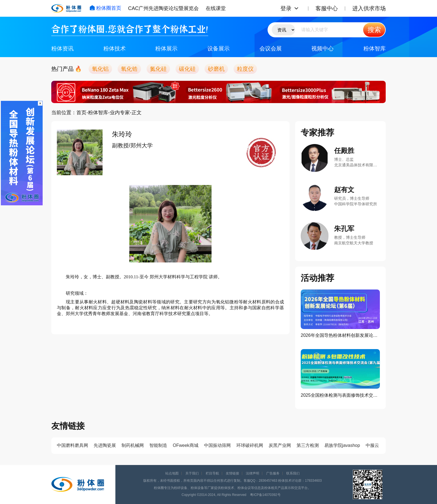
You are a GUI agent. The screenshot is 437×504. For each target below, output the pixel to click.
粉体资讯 (62, 48)
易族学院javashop (342, 445)
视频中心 (322, 48)
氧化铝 (100, 69)
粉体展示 (166, 48)
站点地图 (172, 473)
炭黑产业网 (280, 445)
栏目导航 (212, 473)
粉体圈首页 (105, 8)
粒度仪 (245, 69)
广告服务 (273, 473)
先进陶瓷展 (105, 445)
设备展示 (219, 48)
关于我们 (192, 473)
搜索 (374, 30)
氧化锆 (129, 69)
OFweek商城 (186, 445)
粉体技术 (115, 48)
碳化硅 (187, 69)
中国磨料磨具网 (72, 445)
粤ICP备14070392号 (265, 495)
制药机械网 (133, 445)
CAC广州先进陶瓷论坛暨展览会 (163, 8)
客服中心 (327, 8)
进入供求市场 (369, 8)
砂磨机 (216, 69)
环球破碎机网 (250, 445)
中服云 (372, 445)
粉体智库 (375, 48)
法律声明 (253, 473)
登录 (286, 8)
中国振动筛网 (217, 445)
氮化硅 (158, 69)
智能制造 (158, 445)
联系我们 (293, 473)
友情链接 (232, 473)
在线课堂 (216, 8)
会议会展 (271, 48)
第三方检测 (308, 445)
